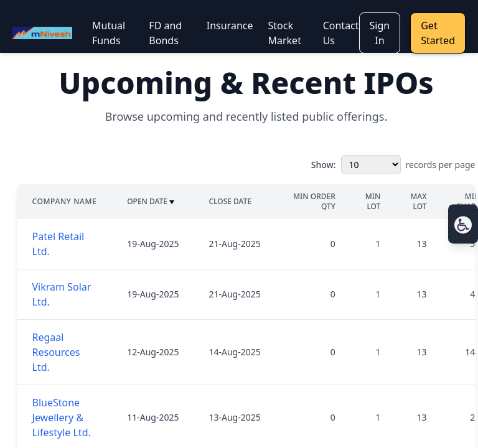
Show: (324, 165)
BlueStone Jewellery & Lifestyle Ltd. (62, 418)
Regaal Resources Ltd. (56, 352)
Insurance (230, 26)
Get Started (438, 33)
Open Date (151, 202)
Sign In (380, 33)
